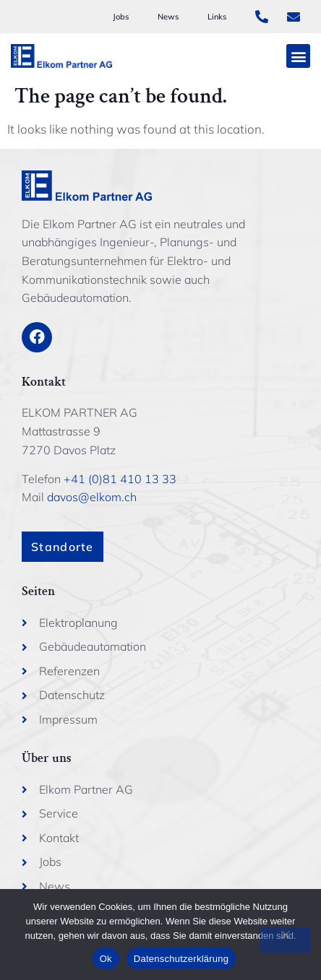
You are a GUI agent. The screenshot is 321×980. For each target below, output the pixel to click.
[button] (298, 56)
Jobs (121, 17)
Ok (106, 959)
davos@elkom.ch (92, 497)
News (168, 17)
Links (217, 17)
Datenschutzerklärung (181, 959)
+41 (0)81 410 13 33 (120, 479)
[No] (285, 940)
